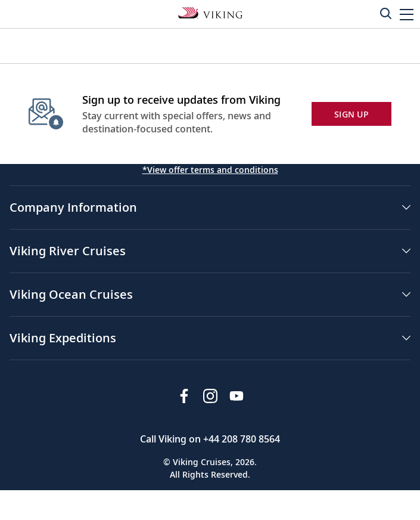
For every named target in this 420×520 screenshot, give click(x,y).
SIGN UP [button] (351, 114)
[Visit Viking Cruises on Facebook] (184, 396)
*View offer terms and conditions (210, 170)
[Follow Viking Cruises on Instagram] (210, 396)
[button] (407, 14)
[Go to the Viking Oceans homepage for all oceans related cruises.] (210, 12)
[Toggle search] (385, 13)
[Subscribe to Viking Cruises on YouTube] (237, 396)
